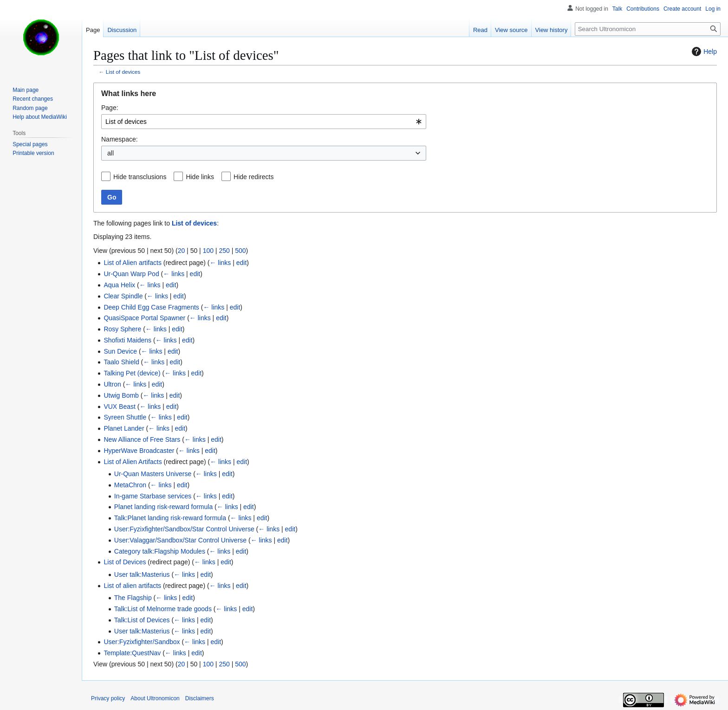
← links (220, 263)
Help (703, 52)
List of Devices (125, 562)
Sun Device (120, 351)
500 (240, 251)
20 (182, 251)
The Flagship (133, 598)
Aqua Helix (119, 285)
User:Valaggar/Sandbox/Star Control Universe (180, 540)
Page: (110, 108)
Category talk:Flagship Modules (160, 551)
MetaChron (130, 485)
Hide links (200, 177)
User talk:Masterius (142, 574)
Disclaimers (200, 698)
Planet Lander (124, 428)
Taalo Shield (121, 362)
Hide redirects (253, 177)
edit (242, 263)
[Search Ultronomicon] (648, 29)
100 (208, 251)
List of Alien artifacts (133, 263)
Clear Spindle (123, 296)
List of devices (123, 72)
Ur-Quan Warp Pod (131, 274)
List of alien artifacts (132, 586)
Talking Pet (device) (132, 373)
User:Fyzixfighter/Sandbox (142, 642)
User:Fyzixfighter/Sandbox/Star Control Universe (184, 529)
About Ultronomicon (155, 698)
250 (224, 251)
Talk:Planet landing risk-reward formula (170, 518)
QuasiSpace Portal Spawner (144, 318)
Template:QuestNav (132, 653)
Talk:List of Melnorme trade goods (163, 609)
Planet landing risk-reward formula (163, 507)
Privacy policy (108, 698)
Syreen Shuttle (125, 417)
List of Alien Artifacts (133, 462)
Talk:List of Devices (142, 620)
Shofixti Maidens (127, 340)
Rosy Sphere (122, 329)
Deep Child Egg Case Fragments (151, 307)
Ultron (112, 384)
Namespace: (120, 139)
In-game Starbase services (153, 496)
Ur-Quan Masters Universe (153, 474)
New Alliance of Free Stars (142, 439)
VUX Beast (119, 407)
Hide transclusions (140, 177)
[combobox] (264, 122)
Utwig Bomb (121, 395)
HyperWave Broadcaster (139, 451)
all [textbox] (110, 153)
